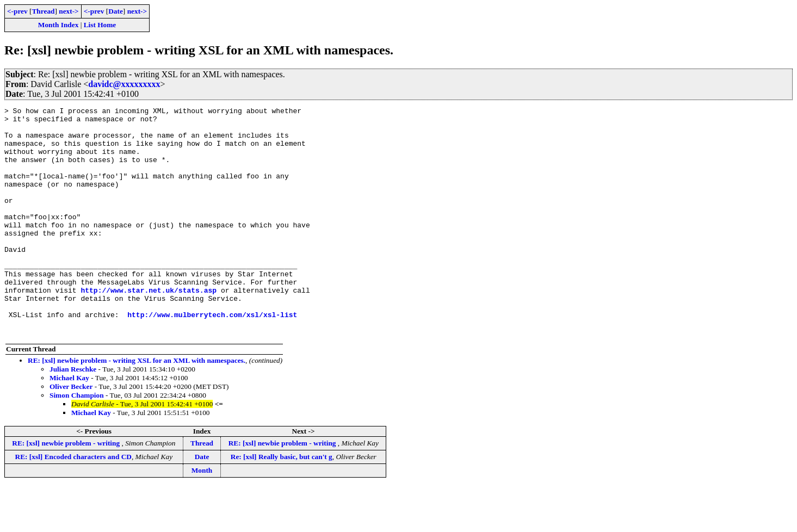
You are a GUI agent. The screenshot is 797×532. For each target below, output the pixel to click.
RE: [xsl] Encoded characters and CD (73, 502)
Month (202, 516)
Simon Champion (77, 441)
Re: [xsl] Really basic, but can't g (282, 502)
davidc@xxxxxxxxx (124, 84)
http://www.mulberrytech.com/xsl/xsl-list (212, 357)
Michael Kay (69, 423)
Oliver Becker (71, 432)
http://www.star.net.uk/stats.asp (149, 327)
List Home (100, 25)
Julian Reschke (73, 415)
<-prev (17, 11)
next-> (69, 11)
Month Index (58, 25)
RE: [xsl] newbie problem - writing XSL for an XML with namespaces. (137, 406)
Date (116, 11)
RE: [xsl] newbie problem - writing (67, 489)
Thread (43, 11)
